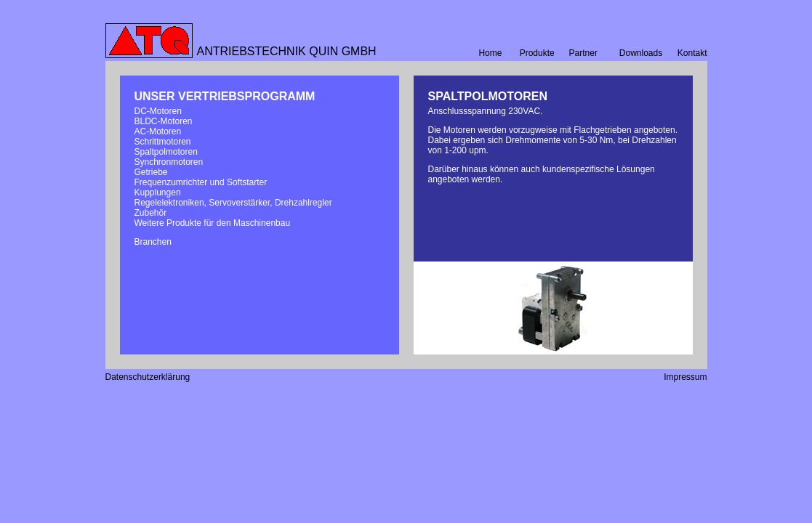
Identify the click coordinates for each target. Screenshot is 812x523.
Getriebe (151, 172)
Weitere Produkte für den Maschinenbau (213, 223)
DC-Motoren (158, 111)
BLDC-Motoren (164, 121)
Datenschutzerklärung (148, 377)
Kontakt (692, 53)
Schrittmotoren (163, 142)
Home (490, 53)
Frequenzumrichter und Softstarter (201, 182)
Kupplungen (158, 192)
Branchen (153, 242)
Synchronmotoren (169, 162)
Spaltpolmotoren (166, 152)
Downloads (641, 53)
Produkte (537, 53)
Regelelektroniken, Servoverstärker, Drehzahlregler (233, 203)
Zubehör (151, 213)
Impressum (685, 377)
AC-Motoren (158, 131)
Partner (583, 53)
